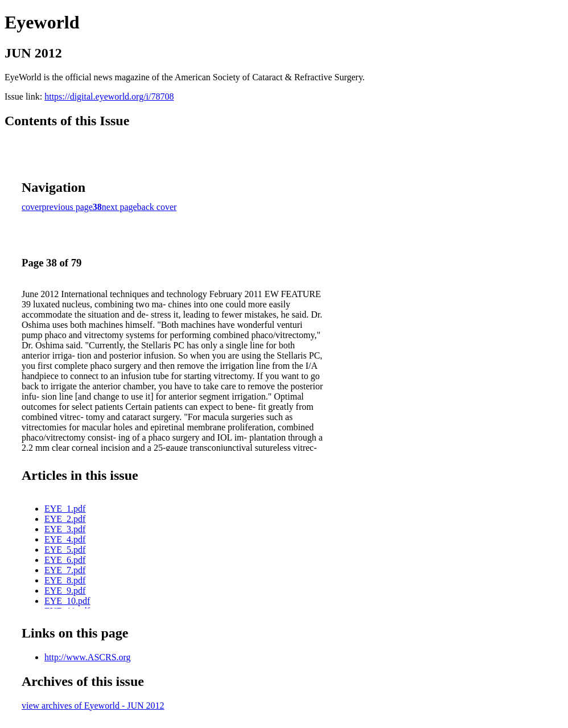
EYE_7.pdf (65, 570)
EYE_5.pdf (65, 550)
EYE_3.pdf (65, 529)
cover (32, 207)
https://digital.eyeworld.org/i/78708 (109, 96)
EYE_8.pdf (65, 580)
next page (120, 207)
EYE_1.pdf (65, 509)
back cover (157, 207)
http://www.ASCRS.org (88, 657)
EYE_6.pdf (65, 560)
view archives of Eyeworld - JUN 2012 (93, 706)
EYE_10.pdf (67, 601)
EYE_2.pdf (65, 519)
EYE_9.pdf (65, 591)
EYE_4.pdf (65, 539)
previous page (67, 207)
